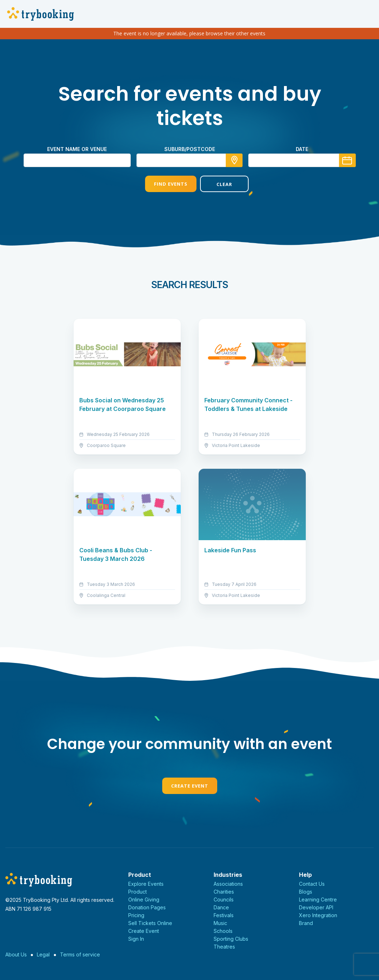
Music (220, 923)
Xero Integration (318, 915)
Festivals (224, 915)
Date (302, 149)
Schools (223, 931)
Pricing (136, 915)
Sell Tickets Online (150, 923)
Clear (217, 184)
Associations (228, 884)
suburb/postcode (190, 149)
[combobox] (190, 160)
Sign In (136, 939)
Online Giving (144, 899)
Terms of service (80, 954)
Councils (224, 899)
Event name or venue (77, 149)
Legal (43, 954)
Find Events (162, 184)
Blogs (306, 892)
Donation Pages (147, 907)
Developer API (316, 907)
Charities (224, 892)
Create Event (190, 786)
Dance (221, 907)
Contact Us (312, 884)
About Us (16, 954)
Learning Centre (318, 899)
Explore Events (146, 884)
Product (138, 892)
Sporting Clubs (231, 939)
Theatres (224, 947)
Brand (306, 923)
